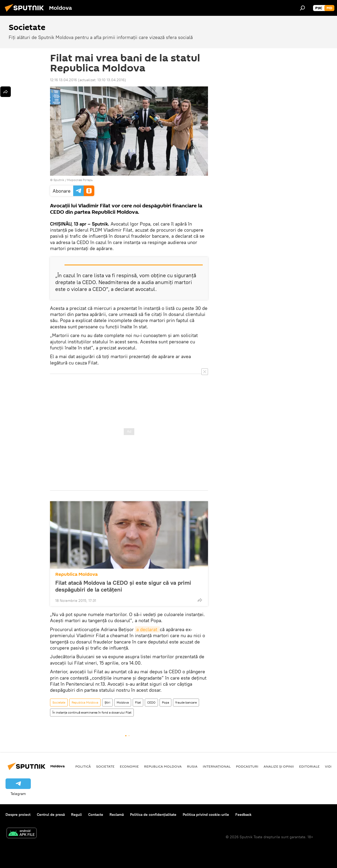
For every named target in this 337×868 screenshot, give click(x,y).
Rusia (192, 766)
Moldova (123, 702)
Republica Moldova (76, 574)
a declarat (147, 629)
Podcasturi (247, 766)
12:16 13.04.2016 (63, 80)
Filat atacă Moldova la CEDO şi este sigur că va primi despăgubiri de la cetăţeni (123, 586)
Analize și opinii (279, 766)
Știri (107, 702)
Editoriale (309, 766)
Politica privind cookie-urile (206, 815)
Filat (138, 702)
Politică (83, 766)
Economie (129, 766)
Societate (59, 702)
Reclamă (117, 815)
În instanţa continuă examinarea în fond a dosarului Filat (92, 712)
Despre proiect (18, 815)
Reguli (76, 815)
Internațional (217, 766)
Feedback (243, 815)
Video (330, 766)
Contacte (96, 815)
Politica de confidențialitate (153, 815)
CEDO (151, 702)
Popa (165, 702)
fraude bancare (186, 702)
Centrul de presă (51, 815)
